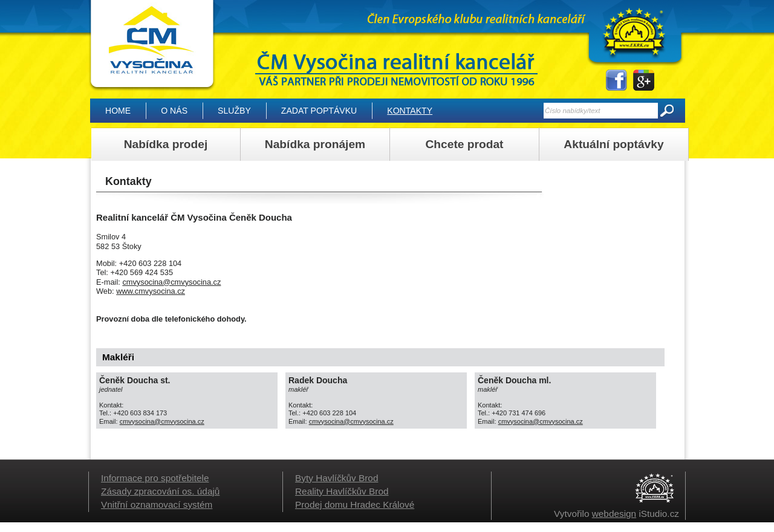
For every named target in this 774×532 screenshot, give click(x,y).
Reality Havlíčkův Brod (342, 491)
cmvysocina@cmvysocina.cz (171, 282)
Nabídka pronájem (315, 144)
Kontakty (410, 111)
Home (118, 111)
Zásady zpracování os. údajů (160, 491)
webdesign (614, 514)
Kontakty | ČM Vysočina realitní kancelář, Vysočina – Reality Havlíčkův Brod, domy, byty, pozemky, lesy (151, 46)
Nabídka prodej (166, 144)
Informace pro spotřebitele (155, 478)
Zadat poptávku (319, 111)
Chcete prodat (464, 144)
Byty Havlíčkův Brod (337, 478)
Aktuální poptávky (613, 144)
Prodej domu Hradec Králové (355, 504)
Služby (234, 111)
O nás (174, 111)
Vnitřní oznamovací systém (157, 504)
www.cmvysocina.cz (151, 291)
